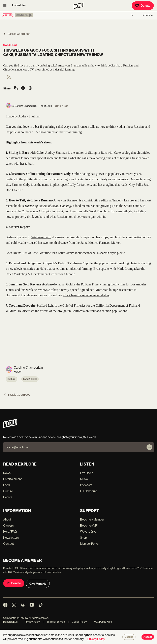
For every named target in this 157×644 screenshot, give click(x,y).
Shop (83, 538)
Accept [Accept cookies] (148, 637)
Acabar (53, 290)
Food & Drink (30, 379)
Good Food (10, 45)
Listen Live (19, 5)
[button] (24, 15)
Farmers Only (20, 185)
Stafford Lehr (45, 305)
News (7, 473)
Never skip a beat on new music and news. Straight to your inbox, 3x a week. (50, 437)
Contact (9, 544)
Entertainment (12, 479)
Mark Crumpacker (129, 269)
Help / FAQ (10, 531)
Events (8, 497)
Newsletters (11, 538)
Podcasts (86, 485)
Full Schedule (89, 491)
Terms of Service (54, 622)
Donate (143, 6)
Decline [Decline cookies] (129, 637)
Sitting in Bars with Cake (104, 153)
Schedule (147, 15)
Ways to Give (88, 531)
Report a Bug (10, 622)
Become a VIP (89, 525)
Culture (11, 379)
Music (84, 479)
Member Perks (89, 544)
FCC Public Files (101, 622)
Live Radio (87, 473)
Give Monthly (38, 584)
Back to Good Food (17, 34)
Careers (8, 525)
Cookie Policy (77, 622)
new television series (21, 269)
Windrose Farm (41, 237)
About (7, 519)
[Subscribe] (149, 447)
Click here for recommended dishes (86, 295)
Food (6, 485)
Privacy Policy (30, 622)
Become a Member (92, 519)
